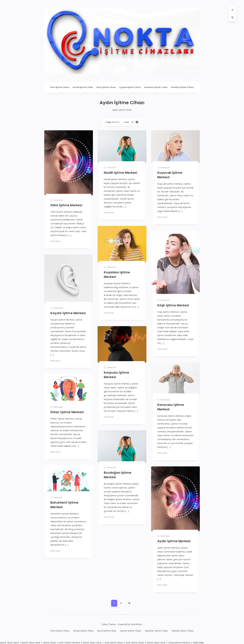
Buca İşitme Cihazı (106, 87)
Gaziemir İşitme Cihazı (156, 87)
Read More (55, 241)
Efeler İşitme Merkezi (67, 412)
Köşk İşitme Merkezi (173, 305)
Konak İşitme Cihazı (83, 87)
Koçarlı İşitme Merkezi (68, 313)
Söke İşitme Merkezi (66, 205)
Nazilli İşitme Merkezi (120, 173)
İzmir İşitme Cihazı (60, 87)
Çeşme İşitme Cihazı (130, 87)
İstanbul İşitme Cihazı (182, 87)
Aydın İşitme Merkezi (174, 541)
